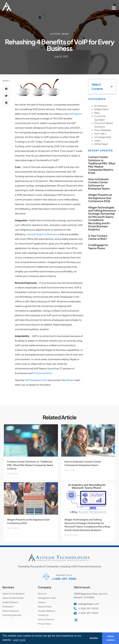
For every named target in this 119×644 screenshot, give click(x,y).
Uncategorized (103, 137)
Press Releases (103, 130)
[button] (114, 8)
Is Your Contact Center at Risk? (98, 237)
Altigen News (60, 34)
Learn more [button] (19, 640)
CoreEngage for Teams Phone (98, 246)
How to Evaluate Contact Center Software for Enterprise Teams (99, 184)
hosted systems (43, 373)
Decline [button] (94, 638)
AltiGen (70, 380)
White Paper (101, 144)
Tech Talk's (100, 134)
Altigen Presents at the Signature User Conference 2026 (100, 198)
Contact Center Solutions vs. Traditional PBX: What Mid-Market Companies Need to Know (102, 165)
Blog (97, 113)
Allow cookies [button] (111, 638)
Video (98, 140)
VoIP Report (75, 114)
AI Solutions (101, 106)
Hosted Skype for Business (42, 234)
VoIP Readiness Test (36, 380)
